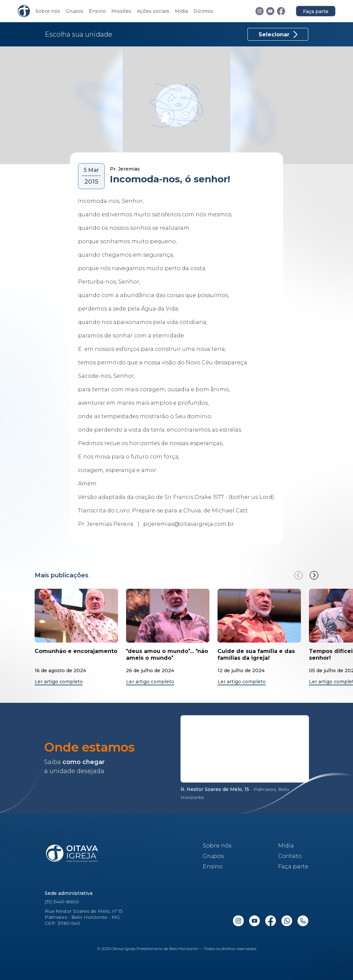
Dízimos (203, 11)
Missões (121, 11)
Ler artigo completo (59, 682)
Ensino (97, 11)
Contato (290, 856)
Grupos (74, 11)
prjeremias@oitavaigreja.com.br (189, 524)
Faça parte (316, 11)
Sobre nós (48, 11)
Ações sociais (153, 11)
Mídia (181, 11)
